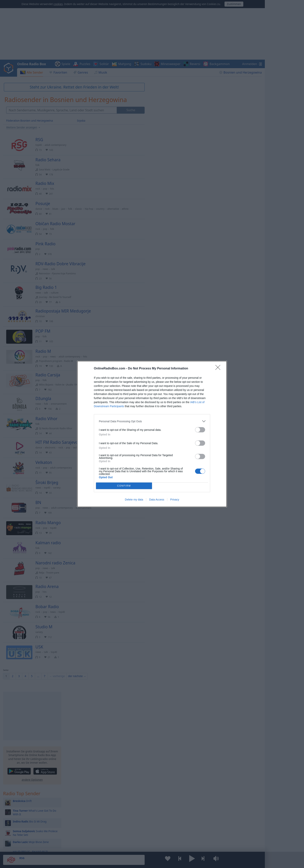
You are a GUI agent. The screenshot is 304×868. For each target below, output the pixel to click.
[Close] (219, 369)
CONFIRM (124, 486)
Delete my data (134, 500)
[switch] (200, 430)
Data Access (157, 500)
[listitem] (152, 421)
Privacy (175, 500)
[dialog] (152, 434)
